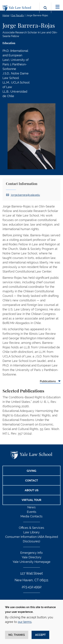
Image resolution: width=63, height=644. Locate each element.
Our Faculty (18, 15)
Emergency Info (32, 553)
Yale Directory (32, 557)
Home (6, 15)
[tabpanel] (32, 414)
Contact (32, 481)
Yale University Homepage (32, 562)
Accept (40, 635)
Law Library (32, 532)
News (32, 507)
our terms (25, 622)
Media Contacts (32, 516)
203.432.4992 (32, 587)
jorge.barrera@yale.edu (25, 195)
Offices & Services (32, 528)
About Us (32, 490)
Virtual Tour (32, 500)
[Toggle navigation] (58, 7)
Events (32, 512)
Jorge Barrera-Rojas (37, 15)
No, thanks (17, 635)
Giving (32, 471)
